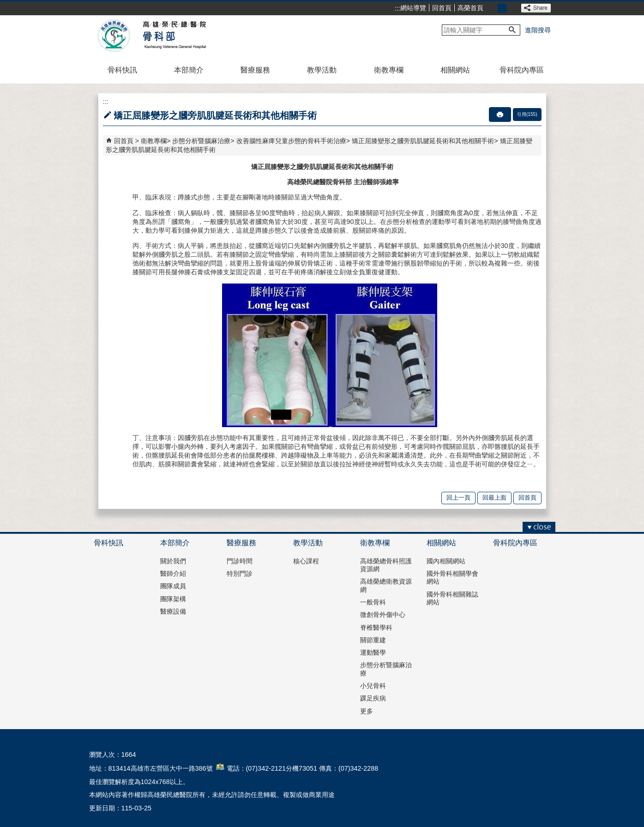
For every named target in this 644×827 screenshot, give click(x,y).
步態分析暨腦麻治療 (201, 141)
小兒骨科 (373, 686)
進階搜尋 (538, 30)
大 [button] (512, 8)
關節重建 (373, 640)
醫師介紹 (173, 573)
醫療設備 (173, 611)
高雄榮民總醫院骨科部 (174, 36)
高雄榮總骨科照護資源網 (386, 565)
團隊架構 (173, 599)
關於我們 (173, 561)
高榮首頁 (470, 8)
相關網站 (455, 70)
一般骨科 (373, 602)
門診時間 (240, 561)
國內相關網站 (446, 561)
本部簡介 (189, 70)
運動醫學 (373, 652)
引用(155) (527, 114)
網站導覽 (413, 8)
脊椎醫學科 (376, 628)
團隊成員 (173, 586)
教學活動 (322, 70)
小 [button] (492, 8)
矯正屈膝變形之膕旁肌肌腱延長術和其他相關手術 (423, 141)
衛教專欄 (389, 70)
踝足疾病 (373, 698)
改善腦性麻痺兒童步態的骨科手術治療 (291, 141)
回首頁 (442, 8)
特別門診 (240, 573)
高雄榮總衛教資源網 (386, 585)
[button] (512, 30)
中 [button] (502, 8)
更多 (367, 711)
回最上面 (494, 498)
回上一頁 (458, 498)
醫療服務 (255, 70)
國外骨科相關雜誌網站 (452, 598)
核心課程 (306, 561)
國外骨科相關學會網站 (452, 577)
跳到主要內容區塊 (5, 5)
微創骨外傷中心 (383, 615)
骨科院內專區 (522, 70)
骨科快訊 (122, 70)
